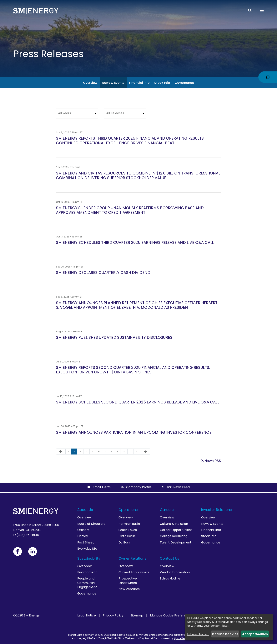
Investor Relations (217, 510)
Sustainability (89, 558)
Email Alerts (102, 487)
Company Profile (139, 487)
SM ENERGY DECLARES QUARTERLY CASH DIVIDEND (103, 273)
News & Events (113, 83)
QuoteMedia (111, 635)
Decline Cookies (225, 634)
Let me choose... (198, 634)
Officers (83, 530)
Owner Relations (132, 558)
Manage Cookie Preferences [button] (172, 615)
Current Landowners (134, 572)
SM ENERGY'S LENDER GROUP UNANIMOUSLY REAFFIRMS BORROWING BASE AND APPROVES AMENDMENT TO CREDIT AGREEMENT (130, 210)
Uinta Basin (127, 536)
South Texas (128, 530)
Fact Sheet (86, 542)
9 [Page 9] (118, 452)
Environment (87, 572)
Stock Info (162, 83)
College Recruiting (174, 536)
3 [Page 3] (81, 452)
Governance (184, 83)
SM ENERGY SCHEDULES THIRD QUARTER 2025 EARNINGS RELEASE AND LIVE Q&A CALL (135, 242)
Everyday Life (87, 549)
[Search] (250, 10)
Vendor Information (175, 572)
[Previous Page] (61, 452)
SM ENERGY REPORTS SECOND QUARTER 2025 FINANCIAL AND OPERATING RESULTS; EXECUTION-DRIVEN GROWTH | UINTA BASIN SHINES (133, 370)
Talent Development (176, 542)
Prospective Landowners (128, 581)
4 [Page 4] (88, 452)
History (83, 536)
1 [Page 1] (69, 452)
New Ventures (129, 589)
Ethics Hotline (170, 578)
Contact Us (170, 558)
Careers (167, 510)
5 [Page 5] (94, 452)
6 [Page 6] (100, 452)
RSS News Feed (178, 487)
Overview (90, 83)
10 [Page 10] (125, 452)
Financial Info (139, 83)
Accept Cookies (255, 634)
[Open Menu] (262, 10)
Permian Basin (129, 524)
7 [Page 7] (106, 452)
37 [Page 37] (138, 452)
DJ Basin (125, 542)
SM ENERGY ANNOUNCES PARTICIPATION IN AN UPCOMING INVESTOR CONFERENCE (134, 432)
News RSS (210, 461)
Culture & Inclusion (174, 524)
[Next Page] (145, 452)
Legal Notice (87, 615)
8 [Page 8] (112, 452)
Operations (128, 510)
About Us (85, 510)
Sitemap (137, 615)
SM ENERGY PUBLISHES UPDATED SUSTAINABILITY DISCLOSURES (114, 337)
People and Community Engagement (87, 583)
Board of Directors (91, 524)
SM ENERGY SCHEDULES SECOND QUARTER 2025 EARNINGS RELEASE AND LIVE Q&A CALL (138, 402)
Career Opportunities (176, 530)
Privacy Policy (113, 615)
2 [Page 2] (75, 452)
